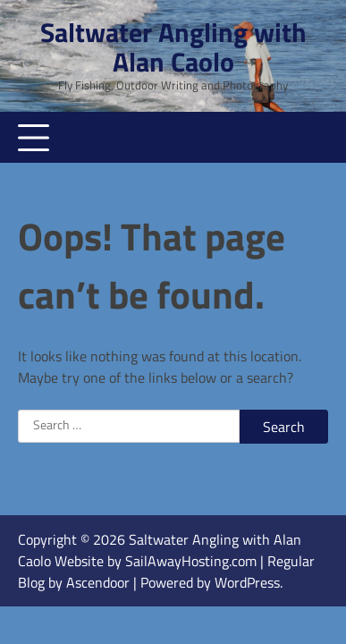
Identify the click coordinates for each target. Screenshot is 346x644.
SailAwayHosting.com (193, 561)
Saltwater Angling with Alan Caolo (173, 47)
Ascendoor (98, 582)
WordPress (247, 582)
